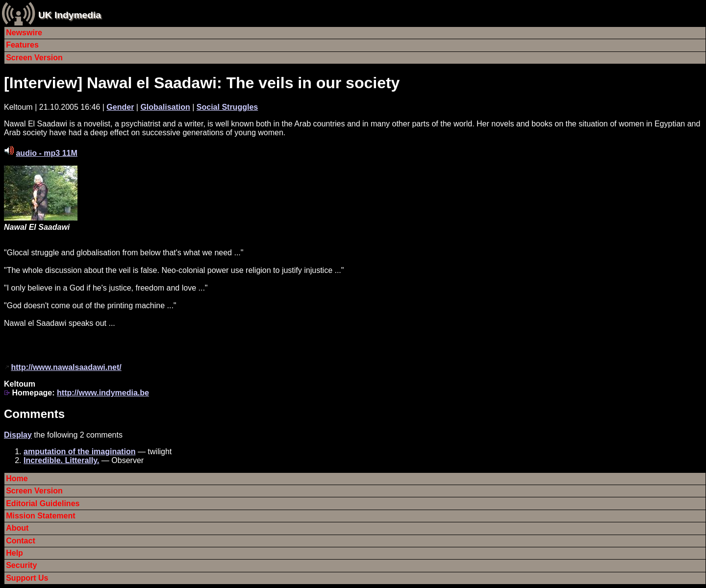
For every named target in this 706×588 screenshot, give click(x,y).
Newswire (24, 33)
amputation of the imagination (79, 452)
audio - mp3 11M (46, 153)
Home (17, 478)
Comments (34, 414)
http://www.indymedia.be (103, 393)
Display (18, 435)
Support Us (27, 578)
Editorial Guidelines (43, 503)
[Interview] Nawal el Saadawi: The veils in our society (202, 83)
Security (21, 565)
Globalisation (165, 107)
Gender (120, 107)
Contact (21, 541)
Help (14, 553)
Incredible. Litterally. (61, 460)
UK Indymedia (70, 15)
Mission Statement (40, 516)
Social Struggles (227, 107)
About (17, 528)
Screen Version (34, 58)
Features (22, 45)
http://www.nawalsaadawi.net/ (66, 367)
